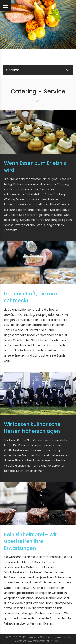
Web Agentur (41, 641)
